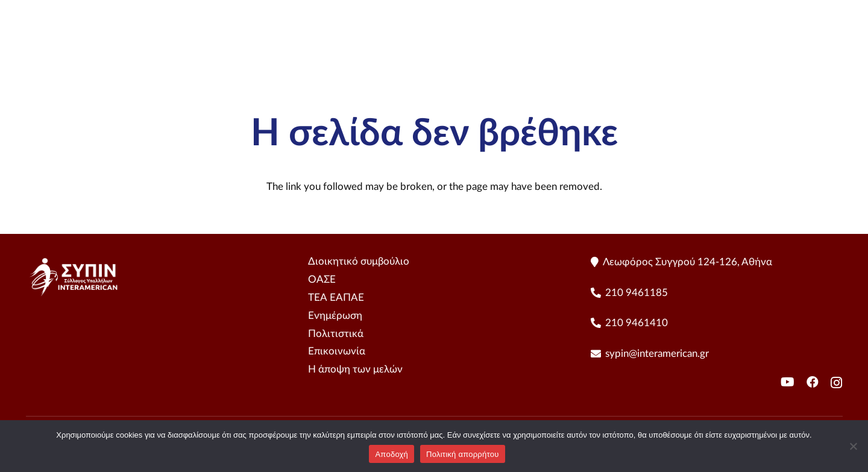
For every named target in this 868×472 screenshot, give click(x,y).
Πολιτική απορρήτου (462, 454)
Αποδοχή (392, 454)
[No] (853, 446)
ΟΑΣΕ (322, 279)
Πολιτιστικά (336, 334)
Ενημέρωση (335, 316)
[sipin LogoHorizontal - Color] (87, 48)
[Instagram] (836, 383)
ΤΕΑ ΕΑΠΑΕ (336, 297)
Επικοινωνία (337, 351)
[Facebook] (813, 382)
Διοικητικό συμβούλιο (359, 261)
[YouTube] (837, 49)
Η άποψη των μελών (355, 369)
